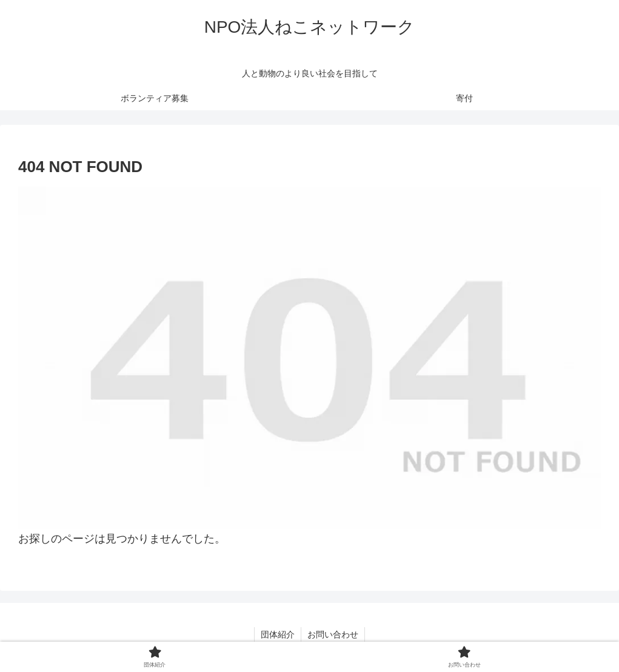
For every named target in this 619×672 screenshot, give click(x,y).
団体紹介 (278, 634)
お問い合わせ (333, 634)
